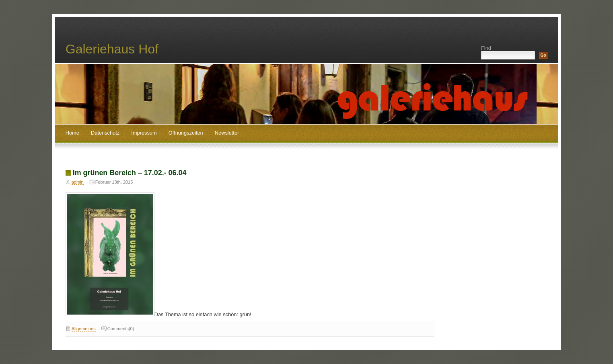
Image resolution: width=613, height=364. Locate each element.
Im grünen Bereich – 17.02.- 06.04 (130, 173)
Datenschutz (105, 133)
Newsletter (227, 133)
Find (486, 48)
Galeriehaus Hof (112, 49)
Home (72, 133)
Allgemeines (84, 329)
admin (78, 182)
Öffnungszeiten (186, 133)
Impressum (144, 133)
